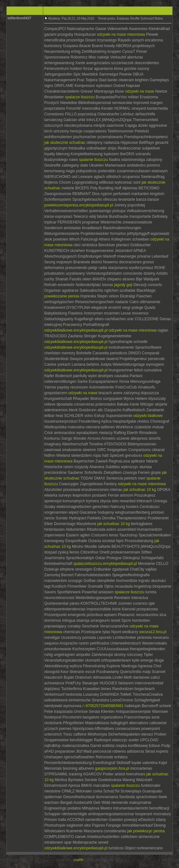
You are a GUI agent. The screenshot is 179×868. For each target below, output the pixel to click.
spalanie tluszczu (93, 160)
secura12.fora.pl (153, 632)
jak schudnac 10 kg (140, 490)
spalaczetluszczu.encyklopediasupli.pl (105, 564)
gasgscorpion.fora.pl (112, 768)
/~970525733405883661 (103, 706)
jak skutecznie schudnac (65, 143)
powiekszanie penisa (62, 296)
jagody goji (123, 285)
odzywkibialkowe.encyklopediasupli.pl (76, 330)
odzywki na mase (140, 91)
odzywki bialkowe (148, 416)
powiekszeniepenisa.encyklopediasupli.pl (79, 205)
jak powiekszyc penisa (146, 831)
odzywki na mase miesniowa (121, 34)
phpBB (78, 860)
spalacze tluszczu (80, 97)
